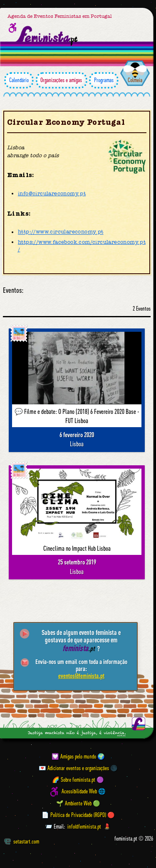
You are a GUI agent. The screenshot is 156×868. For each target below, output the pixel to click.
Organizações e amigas (62, 80)
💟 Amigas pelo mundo (74, 756)
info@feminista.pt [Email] (84, 827)
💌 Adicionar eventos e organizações (74, 768)
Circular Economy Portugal (66, 122)
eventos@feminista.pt (81, 676)
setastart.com (22, 841)
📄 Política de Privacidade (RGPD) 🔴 (78, 815)
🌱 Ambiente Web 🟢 (78, 803)
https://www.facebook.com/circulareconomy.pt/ (82, 246)
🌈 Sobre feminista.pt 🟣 (78, 780)
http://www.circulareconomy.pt (61, 232)
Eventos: (13, 290)
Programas (104, 80)
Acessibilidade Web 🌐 (84, 792)
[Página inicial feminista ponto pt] (47, 36)
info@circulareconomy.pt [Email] (52, 193)
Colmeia (135, 80)
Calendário (19, 80)
